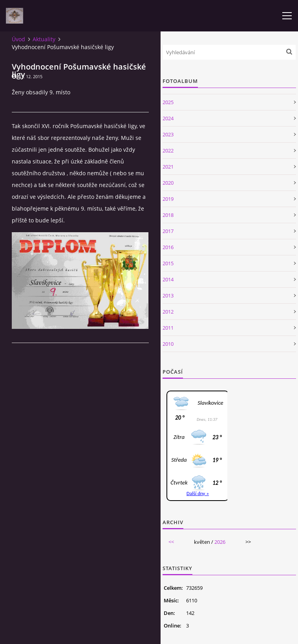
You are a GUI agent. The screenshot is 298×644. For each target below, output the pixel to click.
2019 (168, 199)
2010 (168, 344)
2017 (168, 231)
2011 (168, 328)
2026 (220, 542)
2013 (168, 295)
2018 (168, 215)
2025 (168, 102)
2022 (168, 150)
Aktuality (44, 39)
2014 (168, 279)
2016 (168, 247)
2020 (168, 183)
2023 (168, 134)
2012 (168, 312)
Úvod (18, 39)
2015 (168, 263)
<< (171, 542)
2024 (168, 118)
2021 (168, 167)
